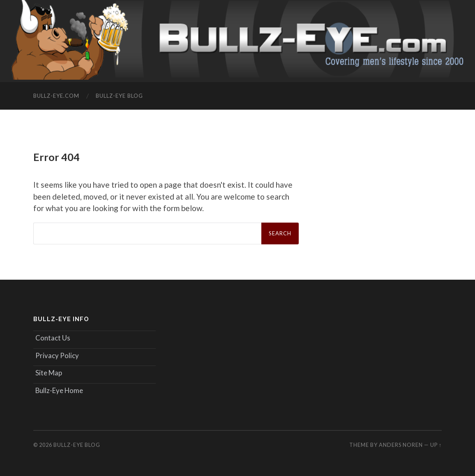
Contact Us (53, 338)
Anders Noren (401, 445)
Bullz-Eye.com (56, 96)
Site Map (49, 373)
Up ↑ (436, 445)
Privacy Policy (57, 355)
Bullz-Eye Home (59, 390)
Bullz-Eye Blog (119, 96)
